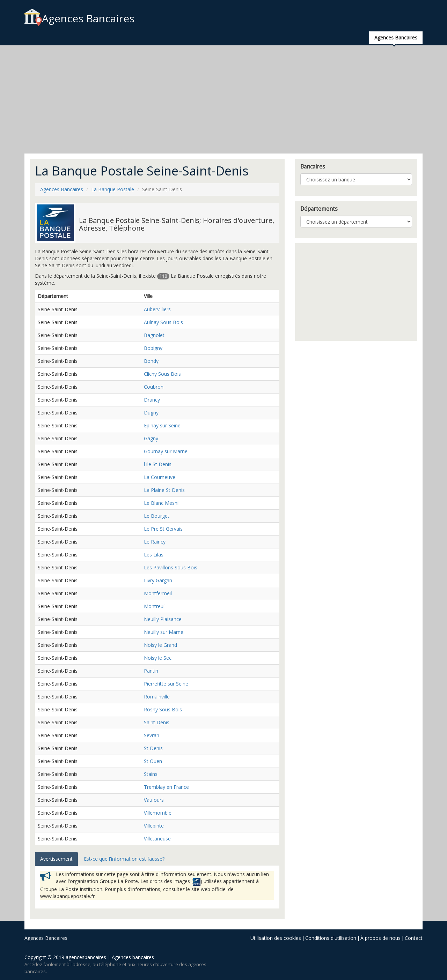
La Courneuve (160, 477)
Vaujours (154, 800)
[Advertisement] (223, 99)
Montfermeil (158, 593)
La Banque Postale (113, 189)
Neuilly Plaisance (163, 619)
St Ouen (153, 761)
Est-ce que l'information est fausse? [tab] (124, 859)
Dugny (151, 413)
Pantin (151, 671)
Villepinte (154, 826)
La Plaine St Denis (164, 490)
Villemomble (158, 813)
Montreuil (155, 606)
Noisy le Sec (158, 658)
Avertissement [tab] (56, 859)
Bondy (151, 361)
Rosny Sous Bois (163, 709)
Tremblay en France (166, 787)
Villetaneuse (157, 839)
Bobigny (153, 348)
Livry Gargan (158, 580)
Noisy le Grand (160, 645)
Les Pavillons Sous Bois (171, 567)
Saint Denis (157, 722)
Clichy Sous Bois (162, 374)
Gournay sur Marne (166, 451)
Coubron (154, 387)
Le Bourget (157, 516)
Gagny (151, 438)
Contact (414, 938)
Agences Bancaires (79, 18)
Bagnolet (154, 335)
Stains (151, 774)
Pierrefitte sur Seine (166, 684)
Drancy (152, 400)
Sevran (152, 735)
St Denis (153, 748)
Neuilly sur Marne (164, 632)
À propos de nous (380, 938)
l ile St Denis (158, 464)
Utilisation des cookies (276, 938)
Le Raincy (155, 542)
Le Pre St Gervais (163, 529)
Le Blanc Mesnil (162, 503)
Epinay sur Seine (162, 425)
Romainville (157, 697)
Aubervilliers (157, 309)
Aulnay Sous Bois (163, 322)
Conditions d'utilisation (331, 938)
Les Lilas (154, 555)
